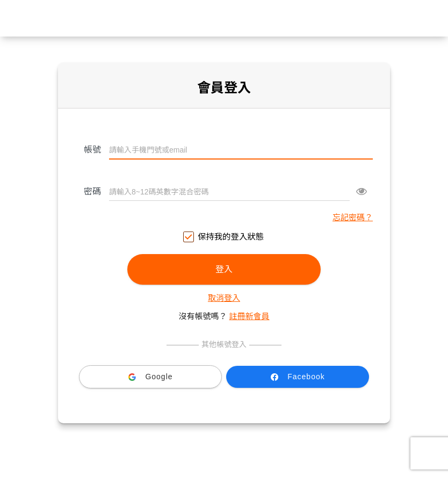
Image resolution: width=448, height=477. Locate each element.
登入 (224, 269)
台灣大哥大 (224, 18)
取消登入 (224, 298)
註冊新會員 (250, 316)
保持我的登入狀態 (224, 237)
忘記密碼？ (353, 217)
